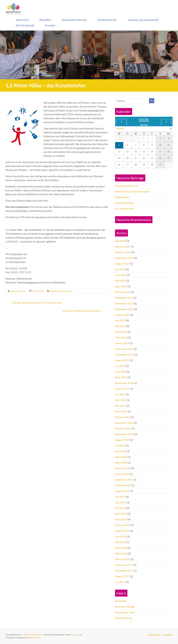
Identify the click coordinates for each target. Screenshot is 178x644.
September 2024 (124, 258)
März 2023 (121, 337)
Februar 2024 (123, 292)
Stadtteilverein (107, 20)
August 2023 (122, 315)
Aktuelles (45, 20)
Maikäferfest (122, 197)
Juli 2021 (120, 394)
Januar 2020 (122, 474)
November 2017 (124, 571)
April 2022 (121, 377)
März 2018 (121, 553)
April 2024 (121, 286)
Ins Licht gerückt (124, 208)
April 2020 (121, 457)
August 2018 (122, 531)
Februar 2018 (123, 559)
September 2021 (124, 383)
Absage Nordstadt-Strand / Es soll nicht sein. (36, 303)
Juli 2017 (120, 582)
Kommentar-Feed (125, 612)
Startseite (22, 20)
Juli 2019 (120, 497)
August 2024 (122, 264)
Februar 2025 (123, 246)
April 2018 (121, 548)
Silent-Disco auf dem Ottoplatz (132, 191)
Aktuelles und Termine (61, 291)
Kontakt (50, 25)
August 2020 (122, 440)
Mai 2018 (120, 542)
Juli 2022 (120, 366)
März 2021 (121, 411)
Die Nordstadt (25, 25)
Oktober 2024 (123, 252)
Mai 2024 (120, 281)
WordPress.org (123, 618)
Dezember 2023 (124, 298)
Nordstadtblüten (125, 203)
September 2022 (124, 354)
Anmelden (121, 601)
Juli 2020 (120, 445)
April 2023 (121, 332)
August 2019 (122, 491)
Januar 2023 (122, 343)
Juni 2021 (121, 400)
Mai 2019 (120, 508)
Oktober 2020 (123, 428)
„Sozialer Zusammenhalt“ (143, 20)
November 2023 (124, 303)
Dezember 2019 (124, 480)
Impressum (154, 635)
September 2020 (124, 434)
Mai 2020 (120, 451)
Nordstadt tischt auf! (127, 186)
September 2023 (124, 309)
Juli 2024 (120, 269)
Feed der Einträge (125, 607)
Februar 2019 (123, 525)
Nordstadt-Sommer (74, 20)
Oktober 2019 (123, 485)
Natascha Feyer (18, 291)
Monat (120, 129)
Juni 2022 (121, 372)
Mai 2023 (120, 326)
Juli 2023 (120, 320)
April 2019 (121, 514)
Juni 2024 (121, 275)
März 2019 (121, 519)
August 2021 (122, 389)
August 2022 (122, 360)
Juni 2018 (121, 536)
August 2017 (122, 576)
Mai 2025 (120, 241)
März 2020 (121, 462)
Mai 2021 (120, 406)
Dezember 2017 (124, 565)
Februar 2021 (123, 417)
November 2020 (124, 423)
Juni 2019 (121, 502)
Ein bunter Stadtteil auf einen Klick (83, 311)
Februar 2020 (123, 468)
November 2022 (124, 349)
